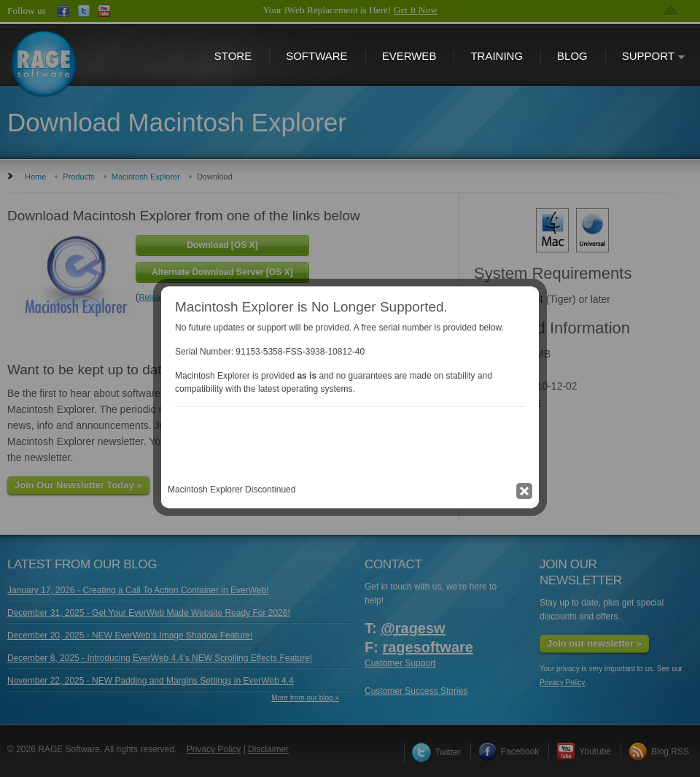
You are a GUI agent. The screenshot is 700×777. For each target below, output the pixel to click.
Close (354, 365)
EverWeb (409, 56)
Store (233, 56)
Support (645, 57)
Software (316, 56)
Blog (572, 56)
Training (497, 56)
